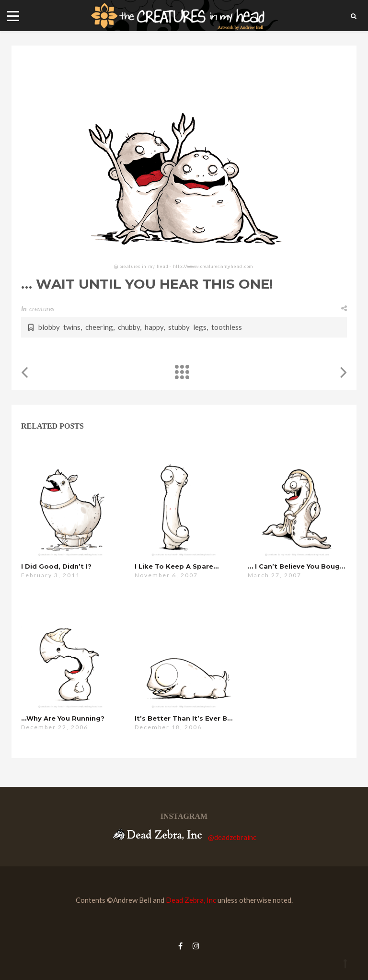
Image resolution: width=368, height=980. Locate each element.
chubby (129, 327)
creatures (42, 309)
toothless (227, 327)
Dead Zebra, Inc (191, 900)
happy (154, 327)
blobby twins (59, 327)
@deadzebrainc (232, 837)
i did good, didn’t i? (56, 566)
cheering (99, 327)
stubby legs (187, 327)
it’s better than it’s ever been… (190, 718)
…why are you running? (63, 718)
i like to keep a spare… (177, 566)
